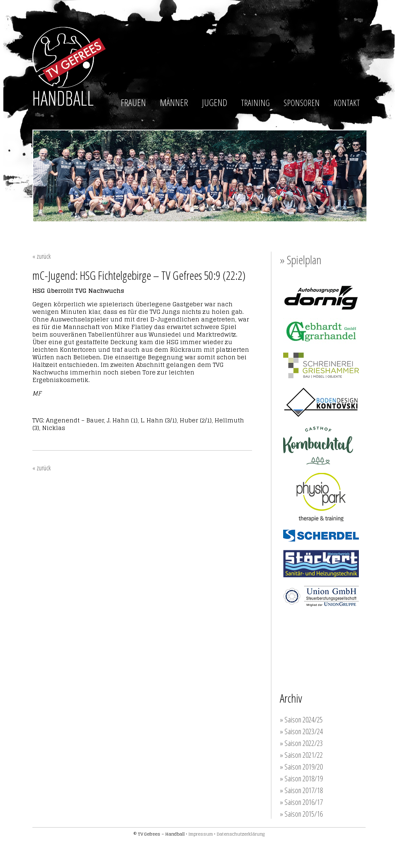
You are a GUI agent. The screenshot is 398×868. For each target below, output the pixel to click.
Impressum (201, 834)
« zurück (42, 256)
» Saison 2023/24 (301, 731)
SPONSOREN (302, 103)
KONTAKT (347, 103)
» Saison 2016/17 (301, 802)
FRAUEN (133, 102)
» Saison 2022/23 (301, 743)
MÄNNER (174, 102)
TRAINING (255, 103)
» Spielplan (301, 260)
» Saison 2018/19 (301, 778)
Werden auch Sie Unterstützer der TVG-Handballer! (330, 639)
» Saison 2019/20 (301, 767)
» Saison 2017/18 (301, 790)
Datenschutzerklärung (241, 834)
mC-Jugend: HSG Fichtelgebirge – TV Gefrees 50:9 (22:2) (139, 275)
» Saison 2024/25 (301, 719)
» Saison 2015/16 (301, 814)
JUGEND (215, 102)
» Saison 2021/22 (301, 755)
